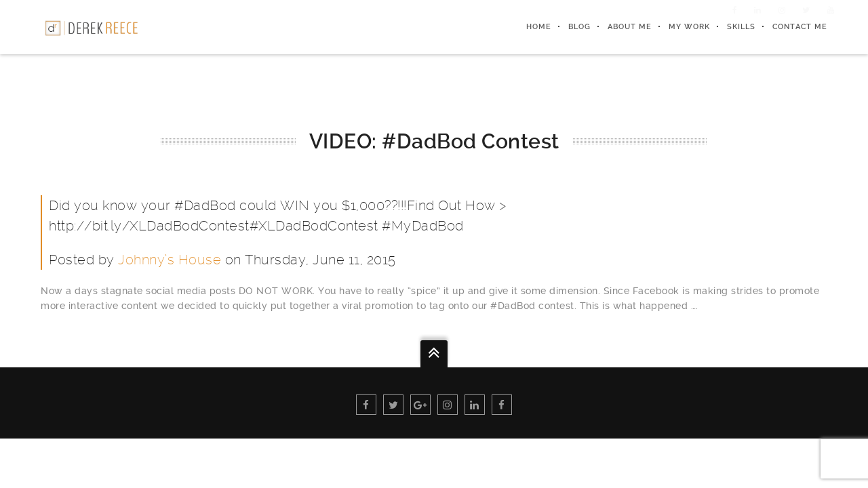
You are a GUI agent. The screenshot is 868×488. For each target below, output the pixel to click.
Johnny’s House (170, 260)
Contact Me (800, 27)
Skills (741, 27)
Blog (579, 27)
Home (539, 27)
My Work (689, 27)
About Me (630, 27)
